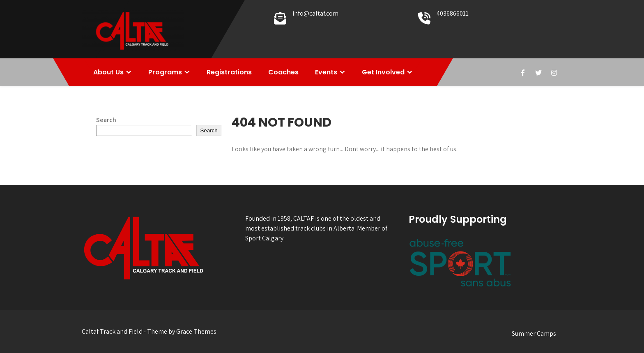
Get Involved (383, 72)
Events (326, 72)
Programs (165, 72)
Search (106, 120)
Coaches (283, 72)
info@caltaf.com (315, 13)
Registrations (229, 72)
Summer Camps (534, 333)
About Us (108, 72)
